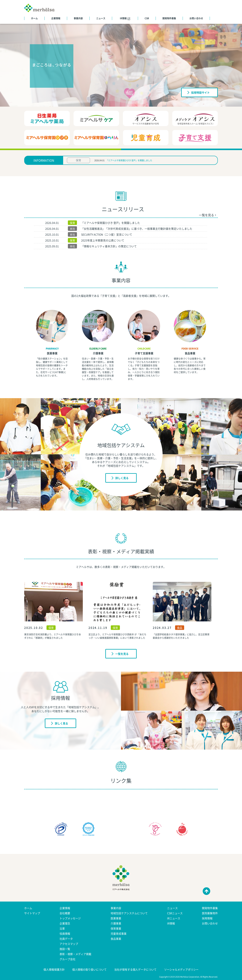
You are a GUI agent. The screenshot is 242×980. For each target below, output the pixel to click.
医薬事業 (52, 353)
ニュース (101, 18)
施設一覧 (65, 949)
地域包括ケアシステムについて (129, 913)
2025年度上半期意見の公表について (103, 240)
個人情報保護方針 (54, 969)
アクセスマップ (69, 944)
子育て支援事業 (144, 353)
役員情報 (65, 933)
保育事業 (116, 928)
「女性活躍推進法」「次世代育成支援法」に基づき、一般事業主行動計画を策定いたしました (137, 229)
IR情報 (125, 18)
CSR (147, 18)
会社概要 (65, 913)
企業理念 (65, 923)
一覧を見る (207, 215)
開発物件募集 (169, 18)
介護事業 (98, 353)
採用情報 (207, 918)
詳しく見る (120, 478)
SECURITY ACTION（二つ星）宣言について (107, 234)
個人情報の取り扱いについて (89, 969)
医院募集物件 (210, 913)
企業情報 (56, 18)
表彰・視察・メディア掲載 (75, 954)
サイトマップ (32, 913)
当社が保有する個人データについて (135, 969)
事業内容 (78, 18)
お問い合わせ (196, 18)
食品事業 (190, 353)
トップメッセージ (70, 918)
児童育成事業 (119, 933)
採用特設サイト (199, 92)
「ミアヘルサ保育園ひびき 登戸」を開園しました (129, 160)
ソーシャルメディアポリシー (181, 969)
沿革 (62, 928)
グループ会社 (67, 959)
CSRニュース (175, 913)
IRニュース (174, 918)
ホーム (34, 18)
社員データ (66, 939)
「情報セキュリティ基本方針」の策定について (109, 246)
